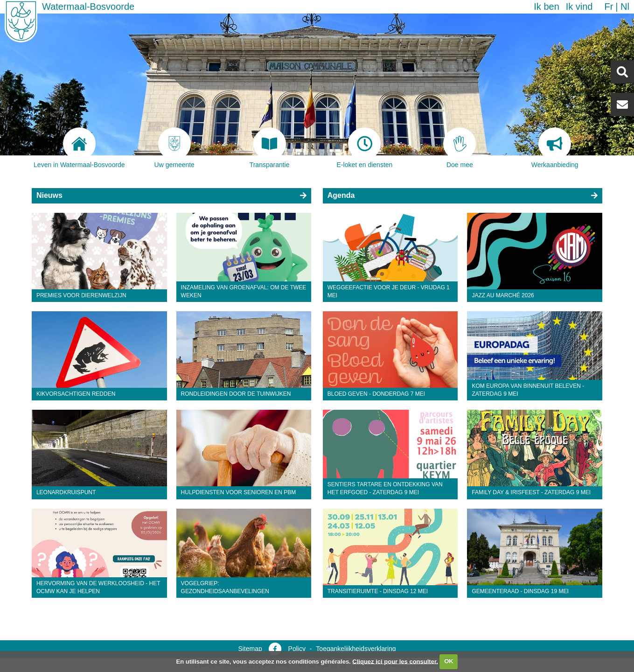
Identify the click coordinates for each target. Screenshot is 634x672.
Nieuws (49, 195)
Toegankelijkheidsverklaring (356, 649)
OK (449, 661)
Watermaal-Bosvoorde (88, 7)
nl (625, 7)
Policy (297, 649)
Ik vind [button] (579, 7)
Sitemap (250, 649)
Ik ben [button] (546, 7)
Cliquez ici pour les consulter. (395, 661)
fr (609, 7)
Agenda (341, 195)
